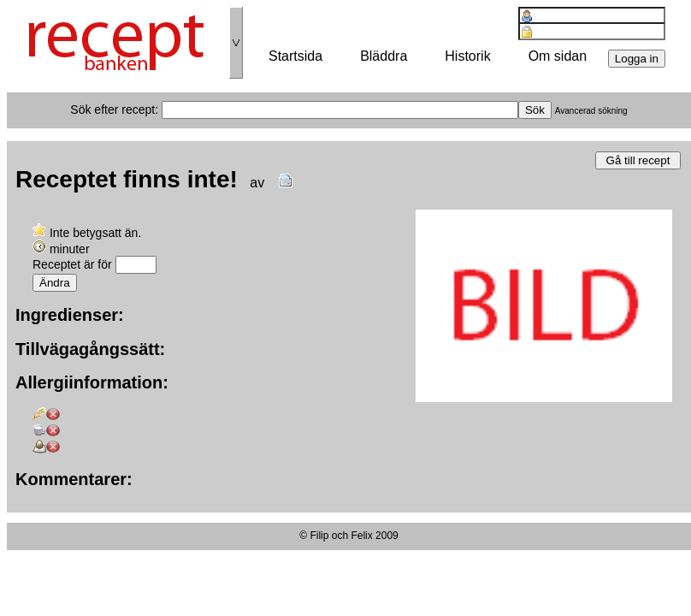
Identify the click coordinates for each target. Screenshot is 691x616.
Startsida (295, 56)
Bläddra (384, 56)
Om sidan (558, 56)
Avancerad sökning (591, 111)
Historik (467, 56)
